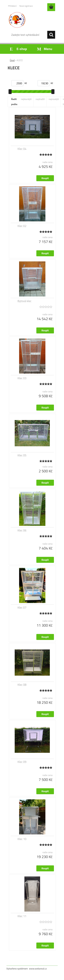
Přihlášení (12, 6)
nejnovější (54, 99)
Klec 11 (22, 916)
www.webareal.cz (38, 969)
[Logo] (32, 20)
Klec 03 (22, 378)
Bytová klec (25, 301)
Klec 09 (22, 762)
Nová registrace (26, 6)
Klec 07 (22, 608)
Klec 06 (22, 530)
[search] (51, 35)
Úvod (12, 60)
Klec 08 (22, 685)
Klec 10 (22, 839)
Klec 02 (22, 226)
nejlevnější (26, 99)
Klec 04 (22, 149)
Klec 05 (22, 455)
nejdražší (40, 99)
